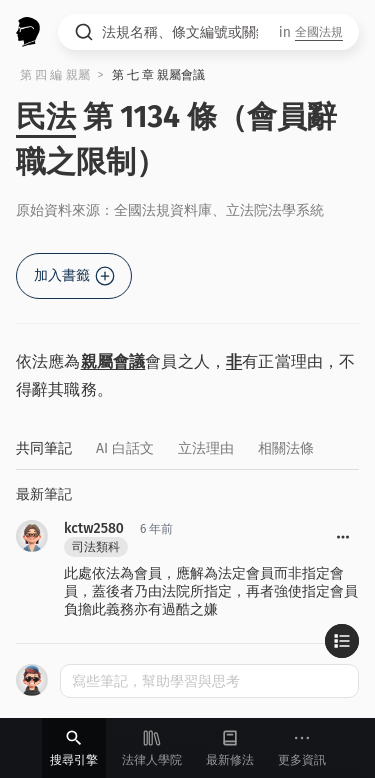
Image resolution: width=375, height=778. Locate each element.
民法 (46, 117)
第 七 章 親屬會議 (159, 75)
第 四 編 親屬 (55, 75)
